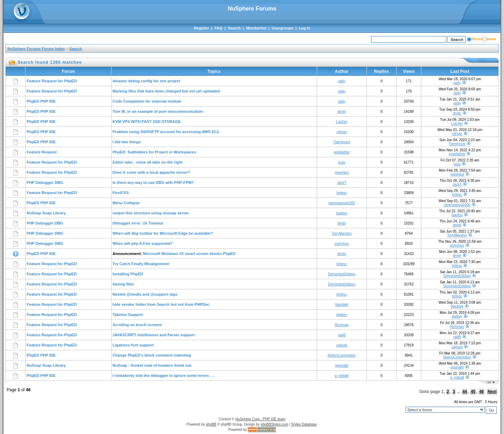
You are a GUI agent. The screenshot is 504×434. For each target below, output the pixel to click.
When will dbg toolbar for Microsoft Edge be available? (163, 233)
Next (492, 392)
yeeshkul (342, 173)
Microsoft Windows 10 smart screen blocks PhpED (189, 254)
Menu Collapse (126, 203)
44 (465, 392)
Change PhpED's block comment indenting (152, 355)
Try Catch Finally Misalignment (141, 264)
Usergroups (282, 28)
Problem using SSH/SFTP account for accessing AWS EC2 (166, 132)
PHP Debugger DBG (45, 182)
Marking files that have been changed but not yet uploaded (166, 91)
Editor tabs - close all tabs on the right (148, 162)
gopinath (342, 366)
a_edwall (342, 376)
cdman (342, 132)
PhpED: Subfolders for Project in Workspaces (155, 152)
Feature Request (42, 152)
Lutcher (342, 122)
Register (202, 28)
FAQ (219, 28)
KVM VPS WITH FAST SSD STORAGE (147, 122)
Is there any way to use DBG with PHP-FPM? (153, 182)
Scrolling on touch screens (137, 325)
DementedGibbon (342, 274)
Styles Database (304, 424)
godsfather (342, 152)
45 (473, 392)
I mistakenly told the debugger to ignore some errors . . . (164, 376)
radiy (342, 81)
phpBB (211, 424)
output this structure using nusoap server (151, 213)
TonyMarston (342, 233)
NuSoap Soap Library (46, 213)
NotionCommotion (342, 355)
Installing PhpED (128, 274)
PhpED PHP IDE (41, 101)
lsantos (342, 213)
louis (342, 162)
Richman (342, 325)
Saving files (123, 284)
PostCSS (121, 193)
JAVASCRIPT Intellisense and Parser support (154, 335)
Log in (304, 28)
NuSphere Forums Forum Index (36, 49)
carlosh (342, 345)
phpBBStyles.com (275, 424)
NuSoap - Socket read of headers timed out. (153, 365)
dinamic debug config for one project (147, 81)
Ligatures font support (133, 345)
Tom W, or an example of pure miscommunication (158, 111)
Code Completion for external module (147, 101)
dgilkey (342, 315)
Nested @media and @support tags (145, 294)
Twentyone (342, 142)
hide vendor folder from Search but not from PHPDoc (161, 304)
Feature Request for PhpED (52, 81)
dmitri (342, 112)
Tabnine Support (128, 315)
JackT (342, 183)
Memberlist (256, 28)
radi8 (342, 335)
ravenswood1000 (342, 203)
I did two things (127, 142)
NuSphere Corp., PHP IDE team (261, 419)
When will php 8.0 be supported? (143, 243)
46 (481, 392)
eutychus (342, 244)
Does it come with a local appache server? (151, 172)
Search (234, 28)
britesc (342, 193)
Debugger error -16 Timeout (138, 223)
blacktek (342, 305)
